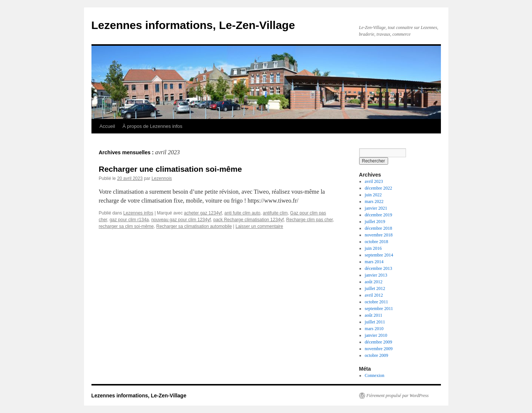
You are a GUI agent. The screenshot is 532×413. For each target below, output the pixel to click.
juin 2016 (373, 248)
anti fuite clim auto (243, 213)
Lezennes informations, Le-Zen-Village (193, 25)
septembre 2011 (379, 309)
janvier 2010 (376, 335)
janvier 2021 (376, 208)
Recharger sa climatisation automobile (194, 226)
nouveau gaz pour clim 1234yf (181, 220)
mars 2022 (374, 201)
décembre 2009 (378, 342)
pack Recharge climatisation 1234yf (249, 220)
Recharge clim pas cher (309, 220)
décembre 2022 (378, 188)
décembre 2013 (378, 268)
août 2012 (374, 282)
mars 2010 (374, 329)
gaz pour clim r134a (129, 220)
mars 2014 (374, 262)
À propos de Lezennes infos (152, 126)
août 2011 (373, 315)
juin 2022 (373, 195)
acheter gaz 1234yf (203, 213)
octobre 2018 (376, 242)
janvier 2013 (376, 275)
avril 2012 (374, 295)
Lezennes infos (138, 213)
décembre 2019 (378, 215)
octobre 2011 (376, 302)
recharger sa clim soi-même (126, 226)
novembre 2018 (379, 235)
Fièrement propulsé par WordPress (398, 396)
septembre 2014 (379, 255)
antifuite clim (275, 213)
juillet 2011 (375, 322)
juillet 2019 (375, 222)
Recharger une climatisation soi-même (170, 169)
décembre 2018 (378, 228)
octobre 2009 (376, 355)
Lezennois (162, 178)
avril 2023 (374, 181)
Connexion (375, 375)
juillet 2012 (375, 288)
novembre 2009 (379, 349)
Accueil (107, 126)
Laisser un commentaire (259, 226)
